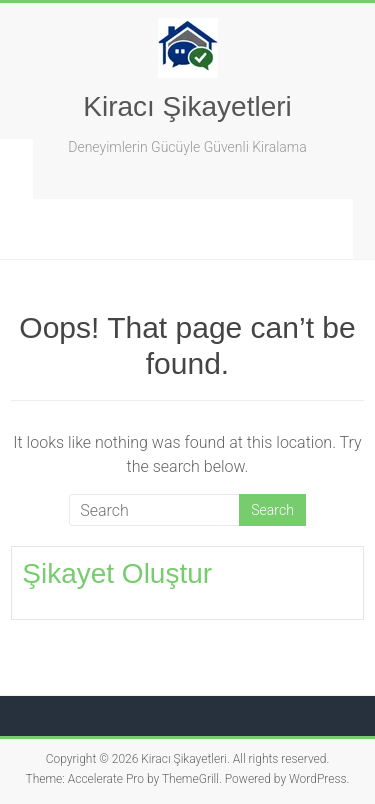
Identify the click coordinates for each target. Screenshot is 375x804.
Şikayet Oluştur (117, 573)
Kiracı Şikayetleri (187, 106)
